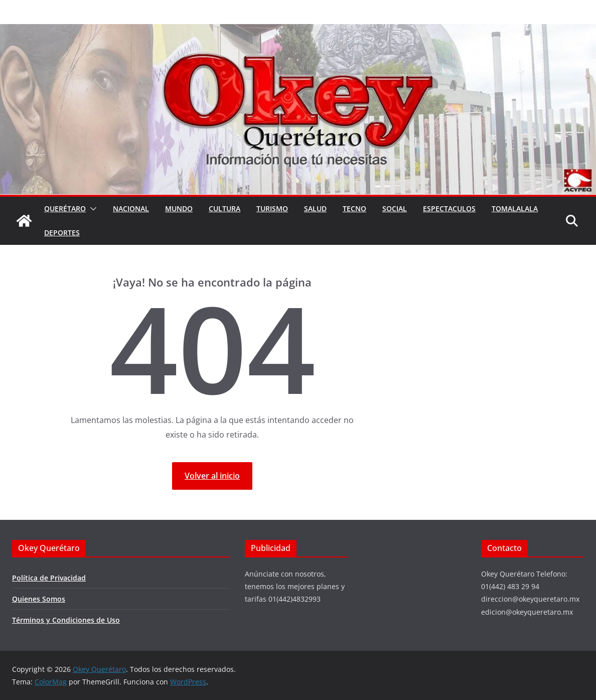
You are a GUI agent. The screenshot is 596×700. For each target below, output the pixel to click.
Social (395, 208)
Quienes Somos (39, 599)
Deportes (62, 233)
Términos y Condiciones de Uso (66, 620)
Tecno (354, 208)
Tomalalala (515, 208)
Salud (315, 208)
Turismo (272, 208)
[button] (91, 209)
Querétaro (65, 208)
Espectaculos (449, 208)
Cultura (225, 208)
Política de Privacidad (49, 578)
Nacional (131, 208)
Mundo (179, 208)
